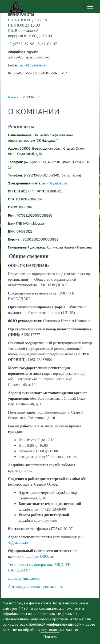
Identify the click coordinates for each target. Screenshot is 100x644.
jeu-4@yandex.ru (33, 65)
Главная (13, 97)
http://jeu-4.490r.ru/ (39, 556)
